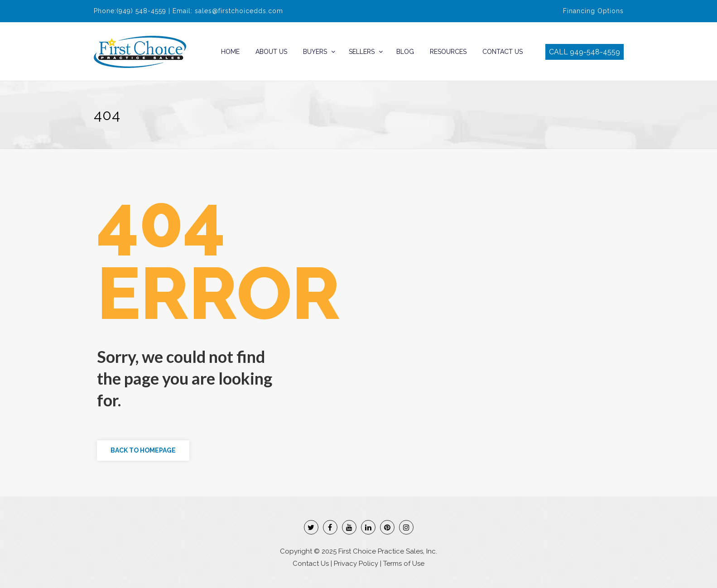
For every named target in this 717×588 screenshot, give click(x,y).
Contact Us (503, 52)
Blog (405, 52)
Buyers (315, 52)
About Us (271, 52)
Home (230, 52)
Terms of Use (404, 564)
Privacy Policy (356, 564)
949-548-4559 (595, 52)
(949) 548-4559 (141, 11)
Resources (448, 52)
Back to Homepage (143, 450)
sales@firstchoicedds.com (239, 11)
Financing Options (593, 11)
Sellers (362, 52)
